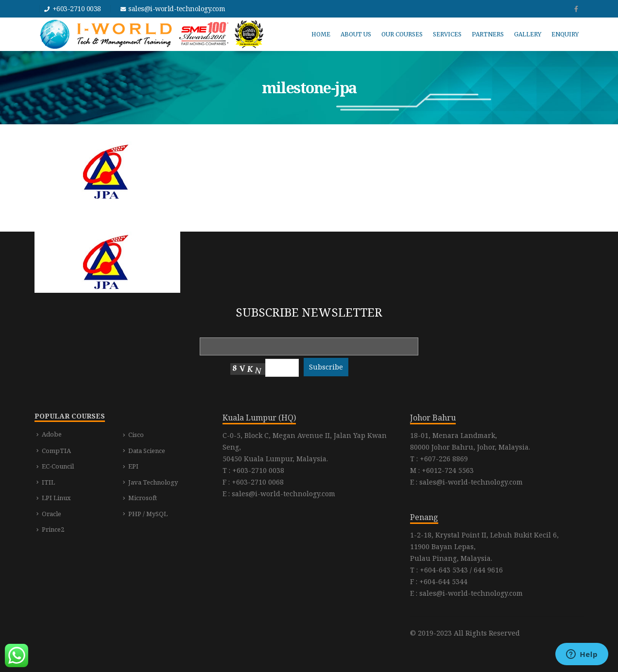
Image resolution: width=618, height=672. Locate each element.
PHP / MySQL (148, 514)
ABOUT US (356, 34)
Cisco (136, 435)
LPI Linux (56, 498)
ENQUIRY (565, 34)
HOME (321, 34)
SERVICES (447, 34)
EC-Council (58, 466)
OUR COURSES (402, 34)
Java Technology (153, 482)
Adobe (52, 434)
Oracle (51, 514)
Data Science (147, 451)
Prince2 (53, 529)
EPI (133, 466)
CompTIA (56, 451)
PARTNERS (488, 34)
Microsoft (143, 498)
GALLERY (528, 34)
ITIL (48, 482)
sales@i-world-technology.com (177, 8)
